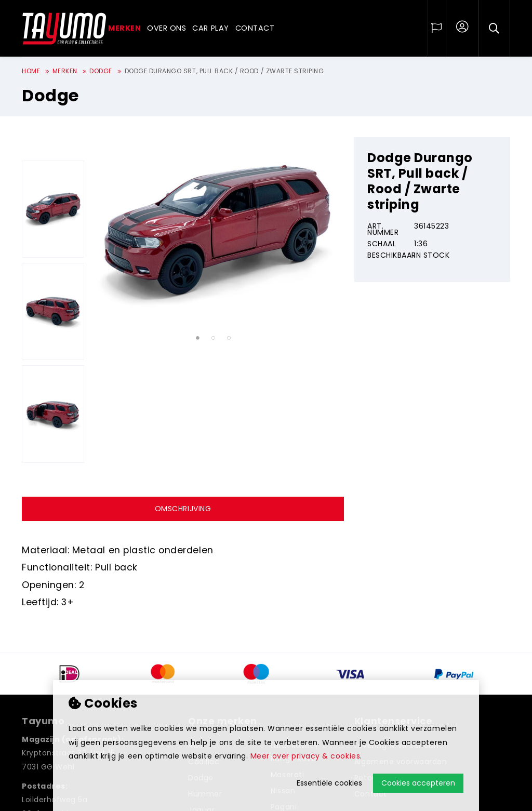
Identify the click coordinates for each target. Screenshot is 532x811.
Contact (255, 28)
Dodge (101, 71)
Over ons (167, 28)
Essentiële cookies (329, 783)
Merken (124, 28)
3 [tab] (229, 339)
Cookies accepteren (418, 783)
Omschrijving (183, 509)
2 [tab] (213, 339)
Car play (210, 28)
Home (31, 71)
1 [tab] (198, 339)
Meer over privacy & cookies (305, 756)
